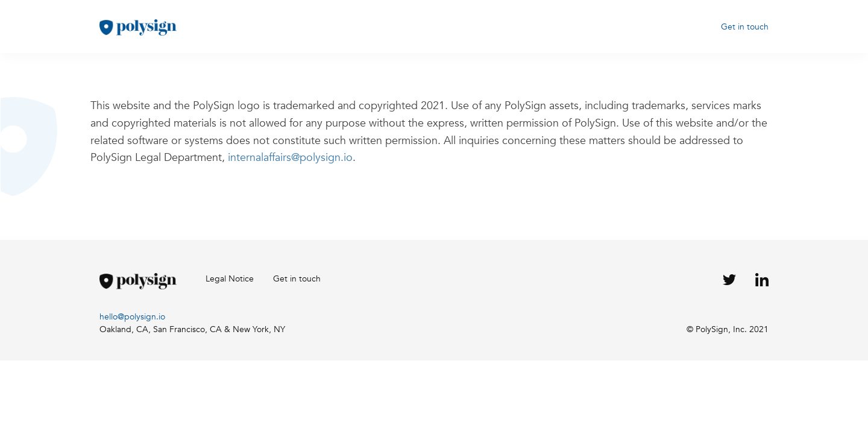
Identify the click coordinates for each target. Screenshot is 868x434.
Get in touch (745, 27)
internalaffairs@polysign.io (290, 158)
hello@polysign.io (132, 317)
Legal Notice (230, 279)
